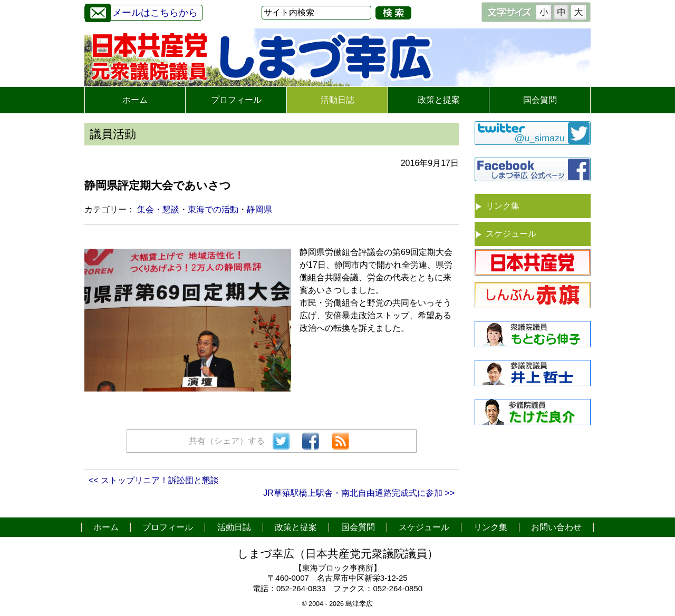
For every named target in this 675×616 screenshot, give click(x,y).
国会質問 (540, 100)
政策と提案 (439, 100)
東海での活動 (213, 209)
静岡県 (259, 209)
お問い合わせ (556, 527)
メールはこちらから (141, 11)
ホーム (135, 100)
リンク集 (503, 206)
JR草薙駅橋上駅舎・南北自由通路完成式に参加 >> (359, 493)
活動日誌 (337, 100)
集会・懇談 (158, 209)
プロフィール (236, 100)
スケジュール (511, 234)
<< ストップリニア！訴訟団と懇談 (154, 480)
